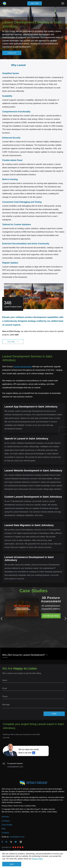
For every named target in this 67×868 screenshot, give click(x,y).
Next (65, 619)
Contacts (5, 833)
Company (6, 821)
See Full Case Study (51, 616)
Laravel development (23, 367)
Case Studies (7, 825)
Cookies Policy (30, 806)
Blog (3, 829)
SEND (54, 714)
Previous (2, 619)
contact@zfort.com (15, 767)
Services (5, 817)
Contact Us (12, 53)
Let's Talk (35, 3)
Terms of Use (18, 806)
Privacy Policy (37, 859)
